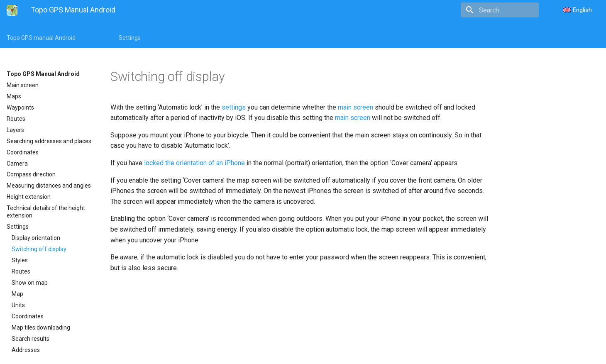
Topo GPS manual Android (41, 38)
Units (18, 305)
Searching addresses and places (49, 141)
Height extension (29, 197)
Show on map (30, 283)
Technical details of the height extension (46, 212)
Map (17, 294)
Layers (15, 130)
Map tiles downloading (41, 327)
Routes (16, 119)
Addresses (26, 350)
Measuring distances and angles (49, 186)
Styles (20, 260)
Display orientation (36, 238)
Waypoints (20, 107)
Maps (14, 96)
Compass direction (31, 174)
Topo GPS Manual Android (43, 74)
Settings (130, 38)
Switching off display (39, 249)
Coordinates (23, 152)
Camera (17, 164)
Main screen (23, 85)
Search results (31, 339)
